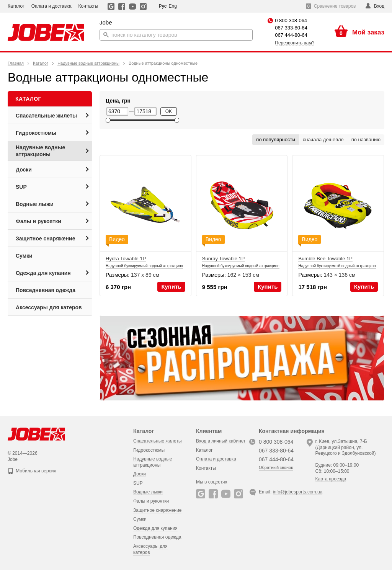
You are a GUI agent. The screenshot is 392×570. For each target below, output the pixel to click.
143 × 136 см (339, 275)
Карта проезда (331, 479)
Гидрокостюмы (149, 450)
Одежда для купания (155, 528)
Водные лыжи (148, 492)
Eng (172, 6)
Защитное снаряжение (157, 510)
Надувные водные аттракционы (153, 462)
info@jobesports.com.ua (298, 492)
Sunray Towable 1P (241, 265)
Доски (140, 474)
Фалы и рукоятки (151, 501)
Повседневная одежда (157, 537)
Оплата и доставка (51, 6)
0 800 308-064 (291, 20)
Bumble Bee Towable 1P (337, 265)
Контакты (88, 6)
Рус (163, 6)
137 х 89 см (145, 275)
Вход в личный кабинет (221, 441)
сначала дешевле (323, 140)
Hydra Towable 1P (144, 265)
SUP (138, 483)
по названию (366, 140)
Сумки (140, 519)
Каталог (16, 6)
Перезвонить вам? (295, 43)
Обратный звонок (276, 467)
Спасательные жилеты (158, 441)
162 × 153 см (243, 275)
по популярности (275, 140)
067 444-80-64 (291, 35)
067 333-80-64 (291, 28)
